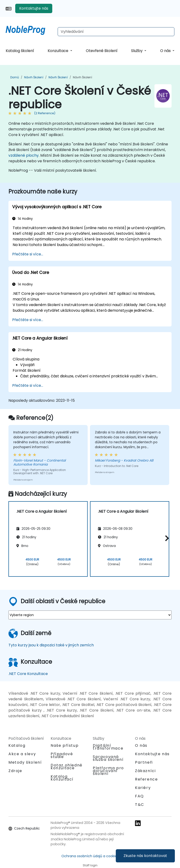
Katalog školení (20, 51)
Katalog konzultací (62, 778)
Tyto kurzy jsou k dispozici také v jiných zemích (51, 645)
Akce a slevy (22, 754)
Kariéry (143, 788)
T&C (140, 805)
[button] (166, 538)
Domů (15, 77)
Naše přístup (65, 745)
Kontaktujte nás (34, 8)
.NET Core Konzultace (28, 674)
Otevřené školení (102, 51)
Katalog (17, 745)
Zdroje (15, 771)
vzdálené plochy (24, 155)
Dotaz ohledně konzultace (67, 767)
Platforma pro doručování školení (108, 771)
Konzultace (58, 51)
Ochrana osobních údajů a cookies (90, 856)
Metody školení (25, 762)
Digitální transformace (108, 747)
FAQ (139, 796)
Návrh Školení (34, 77)
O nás (166, 51)
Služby (137, 51)
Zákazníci (145, 771)
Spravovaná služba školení (108, 758)
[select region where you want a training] (90, 615)
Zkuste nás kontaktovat (145, 856)
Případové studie (62, 755)
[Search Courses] (116, 32)
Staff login (90, 865)
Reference (146, 779)
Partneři (144, 762)
